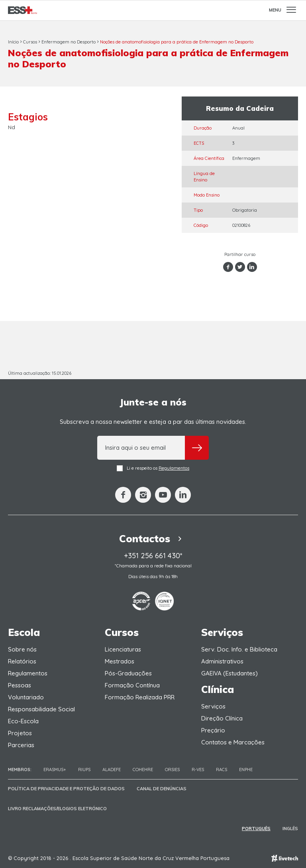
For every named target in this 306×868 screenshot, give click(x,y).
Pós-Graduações (128, 673)
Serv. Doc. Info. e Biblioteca (239, 649)
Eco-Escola (23, 721)
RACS (222, 770)
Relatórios (22, 661)
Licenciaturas (123, 649)
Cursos (30, 42)
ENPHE (246, 770)
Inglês (290, 829)
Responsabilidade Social (41, 709)
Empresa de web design (285, 858)
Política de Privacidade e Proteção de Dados (66, 789)
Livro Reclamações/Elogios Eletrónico (57, 809)
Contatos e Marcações (233, 742)
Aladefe (112, 770)
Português (256, 829)
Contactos (153, 538)
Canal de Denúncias (162, 789)
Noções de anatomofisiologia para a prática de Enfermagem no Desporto (177, 42)
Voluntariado (26, 697)
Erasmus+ (55, 770)
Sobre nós (22, 649)
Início (13, 42)
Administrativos (222, 661)
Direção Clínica (222, 718)
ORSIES (172, 770)
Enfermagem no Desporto (69, 42)
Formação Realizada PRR (140, 697)
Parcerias (21, 745)
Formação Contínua (132, 685)
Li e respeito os (153, 468)
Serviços (213, 706)
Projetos (20, 733)
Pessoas (20, 685)
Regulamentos (174, 468)
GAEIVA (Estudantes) (229, 673)
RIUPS (84, 770)
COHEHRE (143, 770)
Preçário (213, 730)
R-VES (198, 770)
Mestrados (120, 661)
